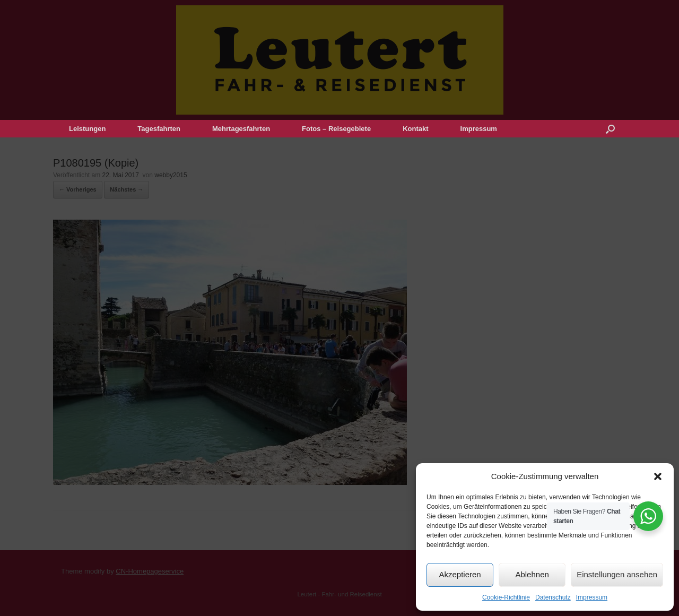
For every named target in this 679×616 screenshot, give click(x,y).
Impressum (592, 597)
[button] (658, 476)
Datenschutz (553, 597)
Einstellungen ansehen (617, 574)
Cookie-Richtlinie (506, 597)
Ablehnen (532, 574)
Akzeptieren (460, 574)
